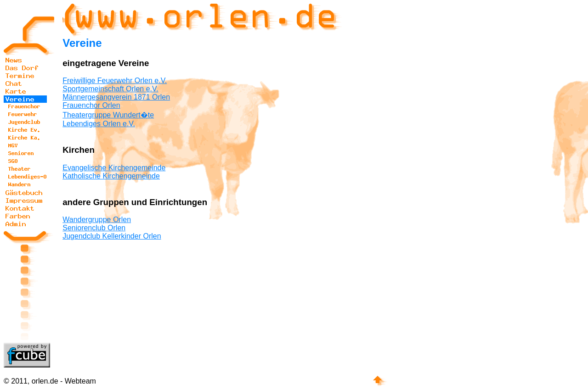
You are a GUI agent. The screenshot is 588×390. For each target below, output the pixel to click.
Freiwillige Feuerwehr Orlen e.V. (115, 81)
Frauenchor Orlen (91, 105)
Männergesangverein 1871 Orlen (116, 97)
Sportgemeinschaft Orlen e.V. (110, 89)
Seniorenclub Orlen (94, 228)
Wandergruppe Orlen (97, 220)
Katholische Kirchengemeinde (111, 176)
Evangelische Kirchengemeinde (114, 168)
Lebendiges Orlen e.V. (99, 124)
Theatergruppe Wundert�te (108, 115)
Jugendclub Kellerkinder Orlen (112, 236)
